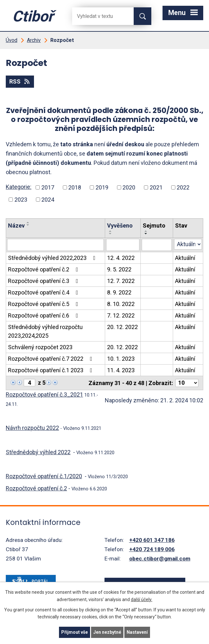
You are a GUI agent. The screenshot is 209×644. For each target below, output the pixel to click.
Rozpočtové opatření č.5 (44, 304)
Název (16, 225)
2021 (156, 187)
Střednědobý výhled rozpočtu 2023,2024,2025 (45, 331)
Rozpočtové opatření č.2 (44, 269)
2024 (48, 200)
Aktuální (185, 258)
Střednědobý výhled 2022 (38, 452)
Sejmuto (154, 225)
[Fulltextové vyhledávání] (98, 16)
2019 (102, 187)
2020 (129, 187)
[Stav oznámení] (188, 244)
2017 (48, 187)
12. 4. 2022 (121, 258)
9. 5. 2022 (119, 269)
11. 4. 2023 (121, 370)
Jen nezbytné (107, 632)
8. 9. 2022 (119, 292)
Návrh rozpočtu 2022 (32, 428)
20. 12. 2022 (122, 327)
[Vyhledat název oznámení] (55, 245)
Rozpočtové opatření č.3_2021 (44, 394)
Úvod (12, 40)
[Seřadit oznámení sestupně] (28, 225)
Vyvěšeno (120, 225)
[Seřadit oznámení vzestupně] (28, 222)
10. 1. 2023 (121, 359)
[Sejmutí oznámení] (157, 245)
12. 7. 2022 (121, 281)
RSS (20, 81)
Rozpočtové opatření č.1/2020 (44, 476)
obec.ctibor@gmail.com (160, 559)
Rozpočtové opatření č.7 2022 (51, 359)
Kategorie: (19, 187)
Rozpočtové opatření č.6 (44, 315)
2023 (21, 200)
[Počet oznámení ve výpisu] (187, 383)
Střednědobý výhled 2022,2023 (53, 258)
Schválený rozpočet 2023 (40, 347)
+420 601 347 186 (152, 540)
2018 (75, 187)
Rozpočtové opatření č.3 (44, 281)
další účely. (142, 600)
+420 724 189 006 (152, 549)
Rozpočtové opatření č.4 (44, 292)
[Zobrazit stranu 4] (29, 383)
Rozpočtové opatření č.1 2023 (51, 370)
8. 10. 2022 (121, 304)
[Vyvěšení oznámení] (123, 245)
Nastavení (137, 632)
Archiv (34, 40)
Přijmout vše (75, 632)
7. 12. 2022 (121, 315)
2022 (183, 187)
